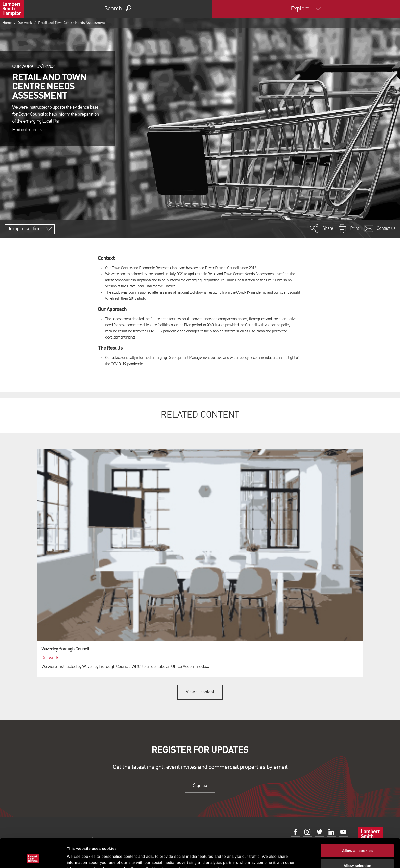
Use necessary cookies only (357, 853)
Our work (25, 23)
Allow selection (357, 838)
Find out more (28, 130)
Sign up (200, 785)
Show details (268, 858)
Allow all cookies (358, 823)
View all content (200, 692)
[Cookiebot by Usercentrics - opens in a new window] (33, 858)
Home (7, 23)
